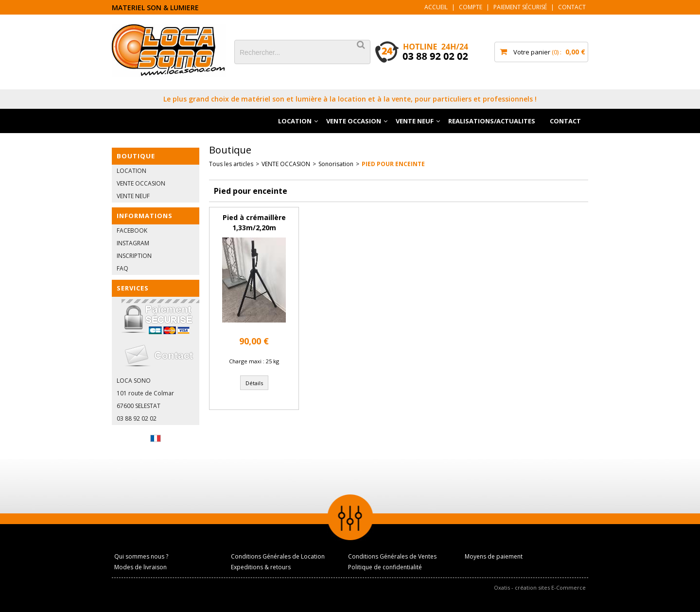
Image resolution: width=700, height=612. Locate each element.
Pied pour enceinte (393, 164)
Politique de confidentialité (385, 567)
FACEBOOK (132, 230)
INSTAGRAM (133, 243)
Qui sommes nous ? (141, 556)
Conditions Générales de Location (278, 556)
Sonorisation (336, 164)
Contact (572, 7)
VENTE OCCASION (354, 121)
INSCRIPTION (134, 256)
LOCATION (295, 121)
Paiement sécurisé (520, 7)
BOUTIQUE (136, 156)
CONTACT (565, 121)
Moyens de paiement (494, 556)
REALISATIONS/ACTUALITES (492, 121)
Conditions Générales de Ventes (392, 556)
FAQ (122, 268)
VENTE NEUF (415, 121)
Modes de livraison (140, 567)
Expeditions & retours (261, 567)
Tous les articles (231, 164)
